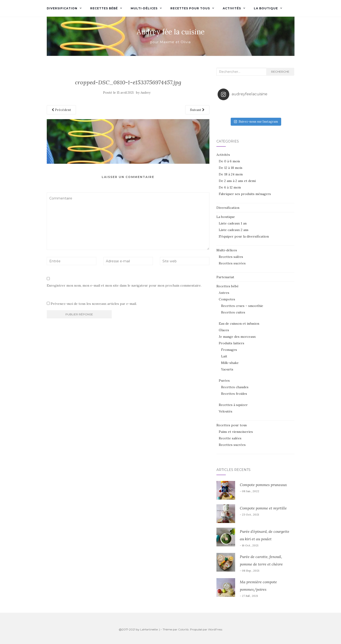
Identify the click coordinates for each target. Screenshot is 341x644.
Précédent (61, 110)
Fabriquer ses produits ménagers (245, 194)
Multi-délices (144, 8)
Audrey (145, 93)
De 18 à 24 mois (231, 174)
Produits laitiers (232, 343)
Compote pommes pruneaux (263, 485)
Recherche (280, 72)
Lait (224, 356)
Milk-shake (230, 363)
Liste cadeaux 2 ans (234, 230)
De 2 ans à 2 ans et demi (237, 181)
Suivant (197, 110)
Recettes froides (234, 394)
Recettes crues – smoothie (242, 306)
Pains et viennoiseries (236, 432)
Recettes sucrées (232, 263)
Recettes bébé (104, 8)
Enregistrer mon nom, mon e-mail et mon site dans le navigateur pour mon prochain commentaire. (124, 285)
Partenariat (225, 277)
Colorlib (183, 629)
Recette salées (230, 438)
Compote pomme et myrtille (263, 508)
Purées (224, 381)
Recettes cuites (233, 312)
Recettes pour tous (190, 8)
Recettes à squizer (233, 405)
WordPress (215, 629)
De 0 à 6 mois (229, 161)
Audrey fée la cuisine (171, 32)
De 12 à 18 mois (231, 168)
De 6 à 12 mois (230, 187)
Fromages (229, 350)
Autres (224, 293)
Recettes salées (231, 257)
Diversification (62, 8)
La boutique (266, 8)
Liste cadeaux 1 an (233, 223)
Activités (232, 8)
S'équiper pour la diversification (244, 236)
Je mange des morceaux (237, 337)
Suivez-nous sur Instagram (256, 122)
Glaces (224, 330)
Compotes (227, 299)
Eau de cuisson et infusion (239, 324)
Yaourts (227, 369)
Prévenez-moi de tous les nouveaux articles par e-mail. (94, 304)
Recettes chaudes (235, 387)
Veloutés (226, 411)
